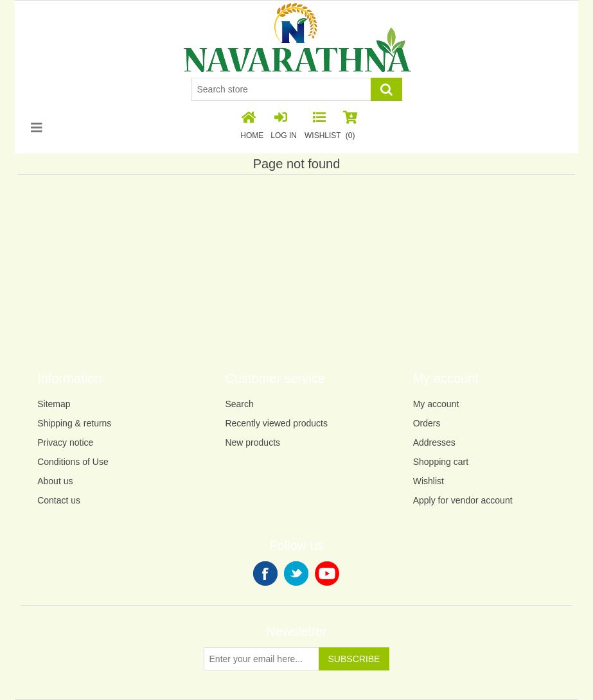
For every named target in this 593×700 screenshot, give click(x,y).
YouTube (327, 573)
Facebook (265, 573)
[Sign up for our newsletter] (261, 659)
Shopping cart (441, 462)
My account (436, 404)
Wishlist (429, 481)
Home (252, 126)
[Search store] (281, 89)
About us (55, 481)
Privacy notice (65, 442)
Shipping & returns (74, 423)
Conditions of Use (73, 462)
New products (252, 442)
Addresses (434, 442)
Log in (284, 126)
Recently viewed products (276, 423)
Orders (427, 423)
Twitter (296, 573)
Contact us (59, 500)
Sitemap (54, 404)
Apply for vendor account (463, 500)
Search (239, 404)
